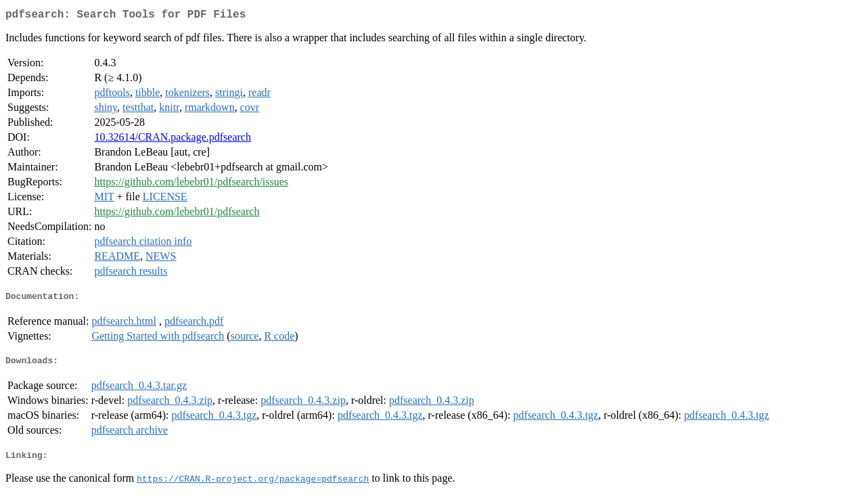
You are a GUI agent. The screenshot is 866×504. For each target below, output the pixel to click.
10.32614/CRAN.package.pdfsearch (173, 140)
